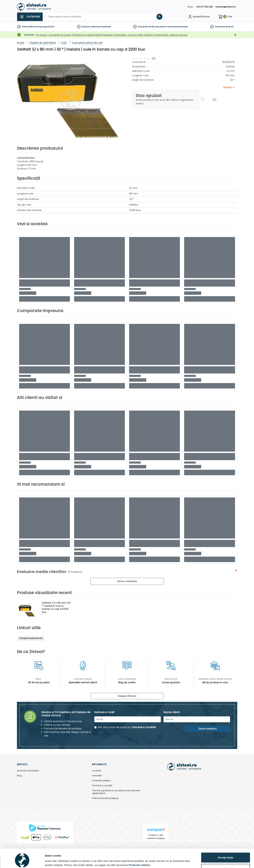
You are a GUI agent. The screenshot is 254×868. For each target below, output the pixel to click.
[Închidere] (235, 35)
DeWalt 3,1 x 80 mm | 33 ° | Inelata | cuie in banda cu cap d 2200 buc (56, 607)
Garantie (220, 27)
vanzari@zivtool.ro (226, 7)
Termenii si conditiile (144, 727)
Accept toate (225, 843)
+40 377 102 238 (204, 7)
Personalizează (226, 854)
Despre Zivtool (127, 696)
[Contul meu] (199, 17)
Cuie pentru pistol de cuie (31, 638)
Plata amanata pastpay (105, 798)
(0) (154, 58)
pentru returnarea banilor (174, 27)
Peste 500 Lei (29, 27)
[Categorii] (30, 17)
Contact (97, 771)
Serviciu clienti (90, 27)
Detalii (49, 860)
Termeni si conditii (102, 786)
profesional (104, 27)
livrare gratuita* (46, 27)
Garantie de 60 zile (148, 27)
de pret (230, 27)
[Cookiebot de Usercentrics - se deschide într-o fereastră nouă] (22, 861)
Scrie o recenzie (127, 581)
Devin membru (208, 729)
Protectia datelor (101, 781)
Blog (190, 7)
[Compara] (214, 99)
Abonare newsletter (28, 771)
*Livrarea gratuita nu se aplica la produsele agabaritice (116, 792)
